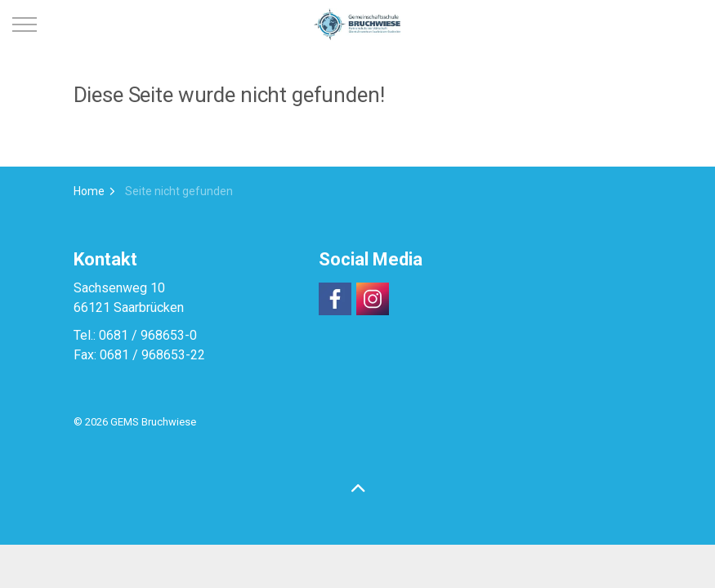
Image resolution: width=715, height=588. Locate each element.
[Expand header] (25, 24)
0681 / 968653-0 (148, 335)
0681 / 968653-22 (152, 355)
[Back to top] (358, 490)
